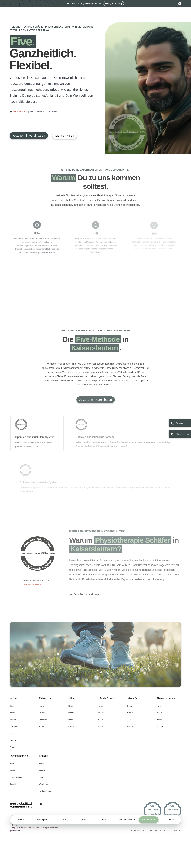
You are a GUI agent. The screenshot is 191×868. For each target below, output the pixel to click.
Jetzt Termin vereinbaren (29, 136)
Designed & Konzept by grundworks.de (28, 828)
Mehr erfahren (65, 136)
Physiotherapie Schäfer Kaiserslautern (44, 825)
